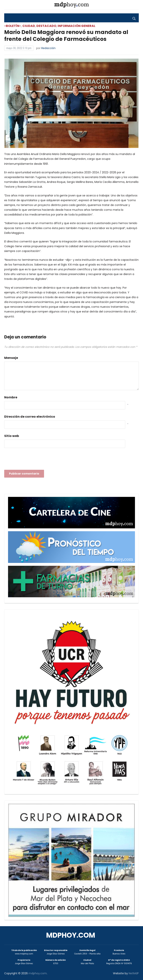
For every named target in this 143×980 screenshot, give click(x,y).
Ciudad (29, 26)
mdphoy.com (71, 935)
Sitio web (12, 436)
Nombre (11, 397)
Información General (76, 26)
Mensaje (11, 358)
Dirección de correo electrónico (30, 417)
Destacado (46, 26)
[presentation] (33, 460)
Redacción (48, 48)
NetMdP (134, 973)
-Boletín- (13, 26)
